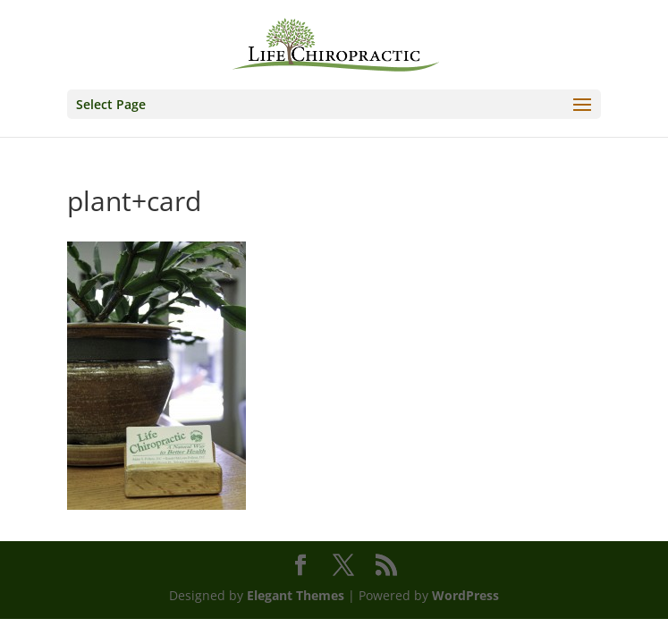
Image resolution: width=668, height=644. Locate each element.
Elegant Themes (296, 595)
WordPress (465, 595)
